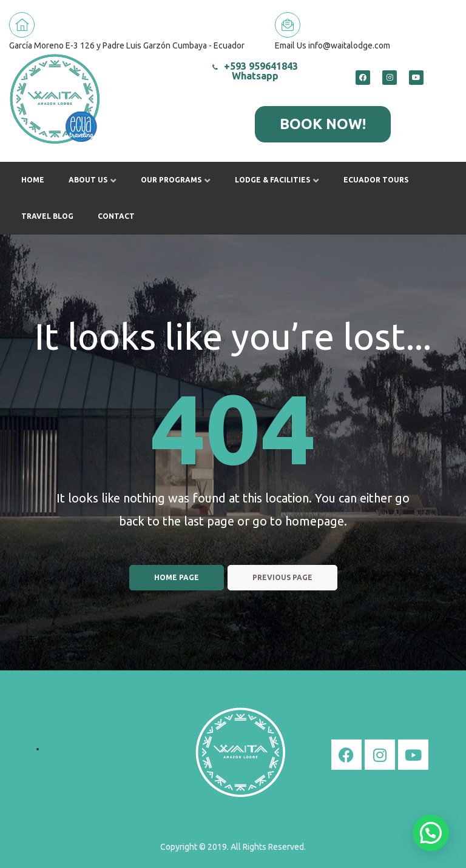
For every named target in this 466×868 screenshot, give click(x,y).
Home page (177, 577)
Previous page (282, 577)
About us (93, 180)
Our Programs (176, 180)
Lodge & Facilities (277, 180)
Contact (116, 216)
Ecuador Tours (376, 180)
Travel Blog (47, 216)
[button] (323, 124)
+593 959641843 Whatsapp (255, 71)
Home (33, 180)
